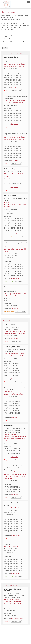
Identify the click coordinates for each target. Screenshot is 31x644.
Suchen (5, 48)
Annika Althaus (16, 234)
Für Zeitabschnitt (5, 37)
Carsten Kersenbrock (17, 619)
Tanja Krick (15, 187)
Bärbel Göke (15, 338)
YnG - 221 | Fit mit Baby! (11, 508)
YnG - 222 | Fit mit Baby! (11, 546)
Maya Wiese (15, 87)
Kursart (5, 42)
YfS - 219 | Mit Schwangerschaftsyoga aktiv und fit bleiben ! (15, 205)
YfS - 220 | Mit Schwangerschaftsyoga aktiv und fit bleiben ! (15, 249)
